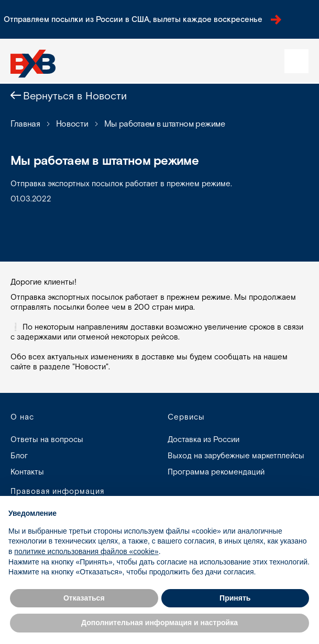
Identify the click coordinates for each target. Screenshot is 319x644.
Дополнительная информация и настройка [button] (159, 623)
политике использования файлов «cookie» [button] (86, 551)
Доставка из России (203, 440)
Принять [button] (235, 598)
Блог (19, 456)
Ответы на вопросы (47, 440)
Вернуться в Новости (75, 96)
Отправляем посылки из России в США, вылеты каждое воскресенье (142, 20)
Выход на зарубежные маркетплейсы (236, 456)
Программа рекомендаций (216, 472)
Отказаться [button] (84, 598)
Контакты (27, 472)
